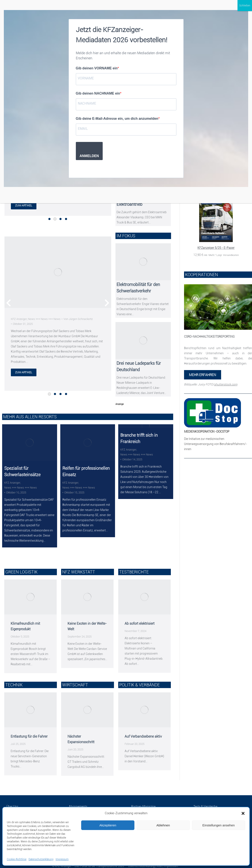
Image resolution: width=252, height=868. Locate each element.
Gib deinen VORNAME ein (97, 68)
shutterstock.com (226, 384)
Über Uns (12, 802)
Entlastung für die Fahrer (29, 732)
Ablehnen (163, 825)
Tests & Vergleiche (205, 802)
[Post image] (58, 273)
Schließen (245, 6)
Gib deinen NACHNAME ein (98, 93)
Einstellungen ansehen (219, 825)
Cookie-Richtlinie (17, 859)
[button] (243, 813)
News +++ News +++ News (44, 319)
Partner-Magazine (143, 802)
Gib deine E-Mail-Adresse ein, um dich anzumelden (117, 119)
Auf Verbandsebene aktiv (143, 732)
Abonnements (78, 802)
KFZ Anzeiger (19, 319)
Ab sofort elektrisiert (140, 619)
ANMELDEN (89, 156)
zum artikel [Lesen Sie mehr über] (24, 373)
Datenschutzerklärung (41, 859)
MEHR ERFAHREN (202, 375)
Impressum (62, 859)
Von (78, 319)
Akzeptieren (108, 825)
